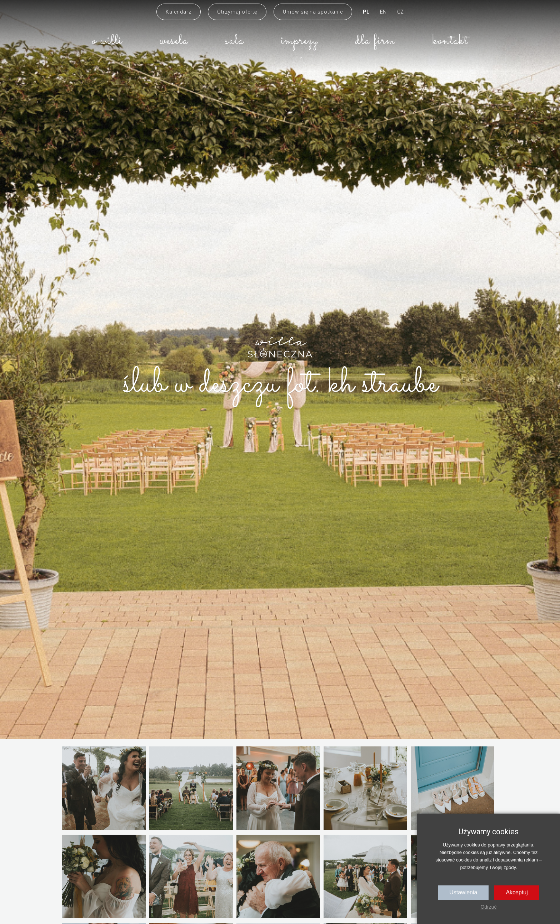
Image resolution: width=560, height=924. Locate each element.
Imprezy (300, 41)
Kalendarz (179, 12)
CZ (400, 12)
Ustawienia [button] (463, 892)
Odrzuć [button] (488, 907)
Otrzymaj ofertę (237, 12)
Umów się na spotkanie (313, 12)
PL (366, 12)
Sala (234, 41)
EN (383, 12)
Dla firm (375, 41)
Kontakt (450, 41)
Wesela (174, 41)
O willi (107, 41)
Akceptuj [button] (517, 892)
